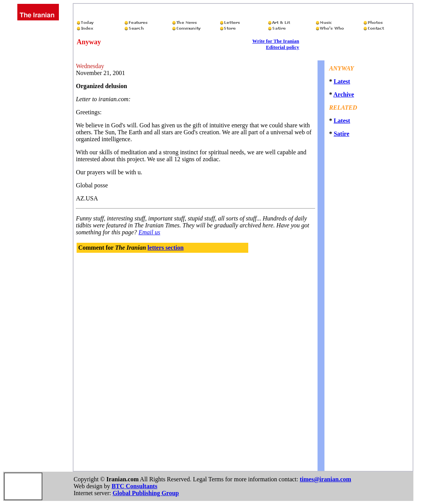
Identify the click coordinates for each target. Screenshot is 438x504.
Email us (149, 232)
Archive (344, 94)
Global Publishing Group (145, 493)
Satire (342, 134)
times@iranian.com (326, 479)
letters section (166, 248)
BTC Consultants (135, 486)
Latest (342, 81)
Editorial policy (283, 47)
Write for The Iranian (276, 41)
